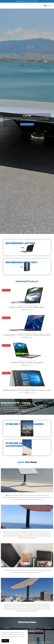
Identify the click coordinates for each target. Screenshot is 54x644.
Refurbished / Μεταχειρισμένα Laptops (27, 306)
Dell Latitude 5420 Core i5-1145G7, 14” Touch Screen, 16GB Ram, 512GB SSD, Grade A (27, 335)
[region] (27, 121)
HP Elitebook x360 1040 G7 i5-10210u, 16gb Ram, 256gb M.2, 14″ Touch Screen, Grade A (27, 390)
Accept (5, 641)
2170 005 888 (34, 1)
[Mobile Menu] (49, 6)
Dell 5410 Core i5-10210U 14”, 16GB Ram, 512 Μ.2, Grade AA (27, 363)
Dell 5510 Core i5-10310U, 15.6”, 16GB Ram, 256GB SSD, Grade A (27, 307)
